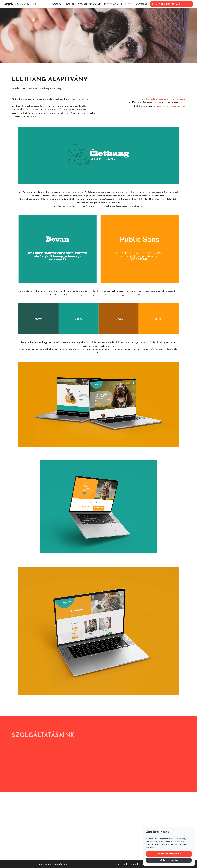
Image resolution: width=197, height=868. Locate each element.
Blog (128, 4)
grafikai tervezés (176, 99)
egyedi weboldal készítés (153, 99)
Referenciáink (113, 4)
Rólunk (71, 4)
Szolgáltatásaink (89, 4)
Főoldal (57, 4)
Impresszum (45, 864)
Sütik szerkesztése (169, 860)
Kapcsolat (140, 4)
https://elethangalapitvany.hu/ (170, 106)
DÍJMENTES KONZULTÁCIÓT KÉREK (172, 4)
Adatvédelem (60, 864)
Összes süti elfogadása (169, 854)
